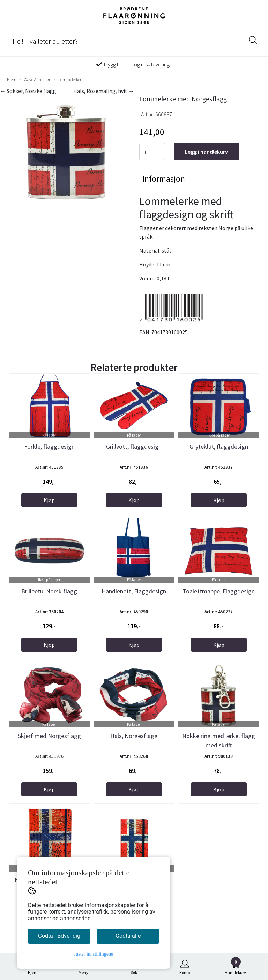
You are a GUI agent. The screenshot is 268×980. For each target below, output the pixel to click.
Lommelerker (68, 80)
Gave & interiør (35, 80)
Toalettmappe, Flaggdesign (219, 591)
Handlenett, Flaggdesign (134, 591)
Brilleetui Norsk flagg (49, 591)
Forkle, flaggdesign (49, 447)
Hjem (12, 79)
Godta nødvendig (59, 936)
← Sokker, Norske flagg (28, 91)
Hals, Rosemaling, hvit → (104, 91)
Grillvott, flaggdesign (134, 447)
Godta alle (128, 936)
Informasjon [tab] (164, 179)
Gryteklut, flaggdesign (219, 447)
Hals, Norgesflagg (134, 736)
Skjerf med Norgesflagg (49, 736)
